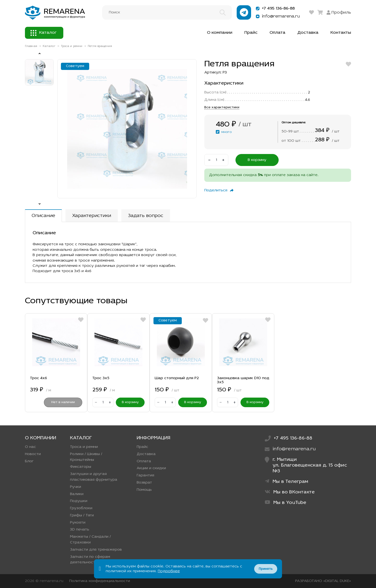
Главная (31, 46)
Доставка (308, 33)
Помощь (144, 490)
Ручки (76, 487)
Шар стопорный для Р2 (177, 378)
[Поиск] (167, 12)
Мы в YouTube (286, 502)
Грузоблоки (81, 508)
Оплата (277, 33)
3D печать (80, 530)
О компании (220, 33)
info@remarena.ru (277, 16)
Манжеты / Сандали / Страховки (90, 540)
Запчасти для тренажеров (96, 550)
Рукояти (78, 523)
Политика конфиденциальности (100, 581)
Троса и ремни (72, 46)
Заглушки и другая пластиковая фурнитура (94, 477)
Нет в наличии (63, 402)
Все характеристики (222, 107)
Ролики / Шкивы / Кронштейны (86, 457)
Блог (29, 461)
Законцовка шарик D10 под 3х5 (243, 380)
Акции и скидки (151, 468)
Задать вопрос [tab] (146, 216)
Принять (266, 569)
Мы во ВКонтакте (290, 492)
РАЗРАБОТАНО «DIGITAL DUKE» (323, 581)
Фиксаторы (81, 467)
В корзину (257, 160)
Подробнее (169, 571)
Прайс (251, 33)
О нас (30, 447)
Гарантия (145, 475)
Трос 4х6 (38, 378)
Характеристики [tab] (92, 216)
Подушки (79, 501)
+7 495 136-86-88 (275, 9)
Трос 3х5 (101, 378)
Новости (33, 454)
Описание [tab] (43, 216)
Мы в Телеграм (287, 481)
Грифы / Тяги (82, 515)
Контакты (341, 33)
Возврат (144, 483)
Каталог (44, 33)
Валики (77, 494)
